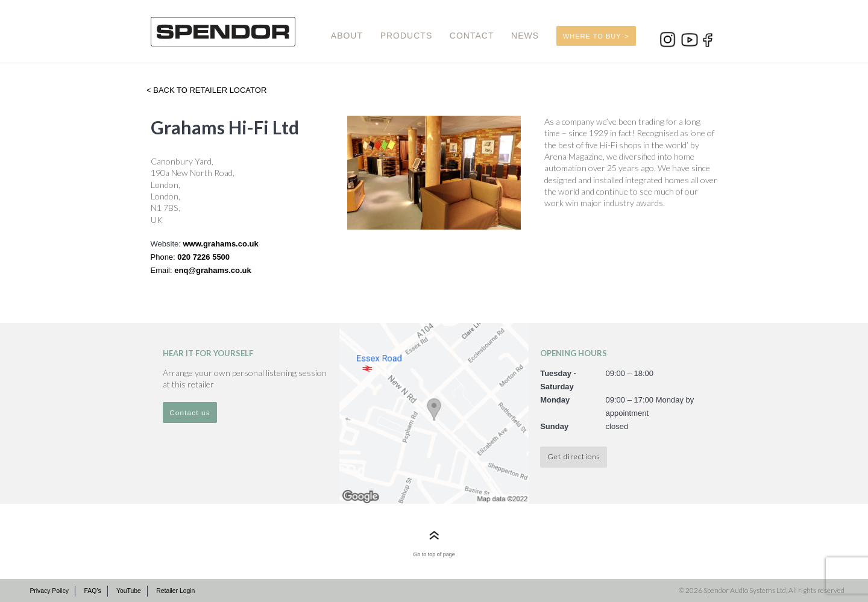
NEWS (525, 36)
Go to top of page (434, 554)
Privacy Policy (49, 591)
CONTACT (472, 36)
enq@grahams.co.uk (213, 270)
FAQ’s (92, 591)
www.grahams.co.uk (220, 244)
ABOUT (347, 36)
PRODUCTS (407, 36)
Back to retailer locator (209, 90)
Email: (163, 270)
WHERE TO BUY (592, 36)
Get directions (574, 456)
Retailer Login (175, 591)
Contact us (190, 412)
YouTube (129, 591)
